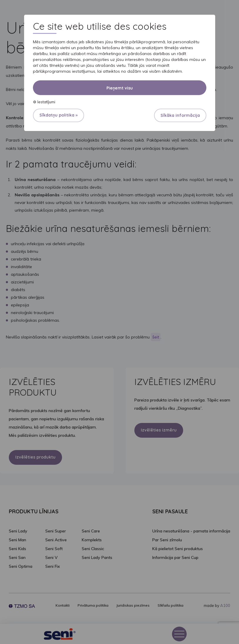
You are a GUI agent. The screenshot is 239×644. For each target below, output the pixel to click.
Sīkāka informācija (180, 115)
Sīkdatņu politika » (59, 115)
